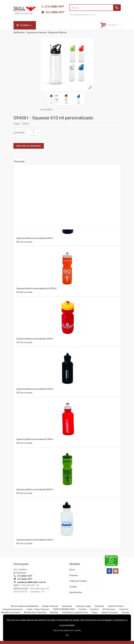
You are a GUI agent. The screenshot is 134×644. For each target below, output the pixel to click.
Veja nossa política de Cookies (67, 630)
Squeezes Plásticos (57, 32)
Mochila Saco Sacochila (35, 612)
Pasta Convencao (110, 612)
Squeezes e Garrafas (37, 32)
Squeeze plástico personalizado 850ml (35, 489)
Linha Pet (124, 609)
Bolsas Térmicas (50, 606)
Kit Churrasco (109, 609)
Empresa (74, 575)
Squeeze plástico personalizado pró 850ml (36, 288)
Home (72, 570)
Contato (73, 587)
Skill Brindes (19, 32)
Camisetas (67, 606)
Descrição (19, 161)
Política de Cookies (78, 581)
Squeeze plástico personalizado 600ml (35, 238)
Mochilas (54, 612)
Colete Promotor (116, 606)
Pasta (95, 612)
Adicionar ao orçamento (29, 146)
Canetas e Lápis (83, 606)
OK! (67, 635)
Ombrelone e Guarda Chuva (75, 612)
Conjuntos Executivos (13, 609)
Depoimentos (76, 592)
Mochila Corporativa (11, 612)
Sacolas (126, 612)
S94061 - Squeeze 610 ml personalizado (53, 118)
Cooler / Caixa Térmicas (38, 609)
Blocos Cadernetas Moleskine (25, 606)
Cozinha (82, 609)
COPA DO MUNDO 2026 (64, 609)
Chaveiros (99, 606)
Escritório (95, 609)
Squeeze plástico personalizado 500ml (35, 389)
